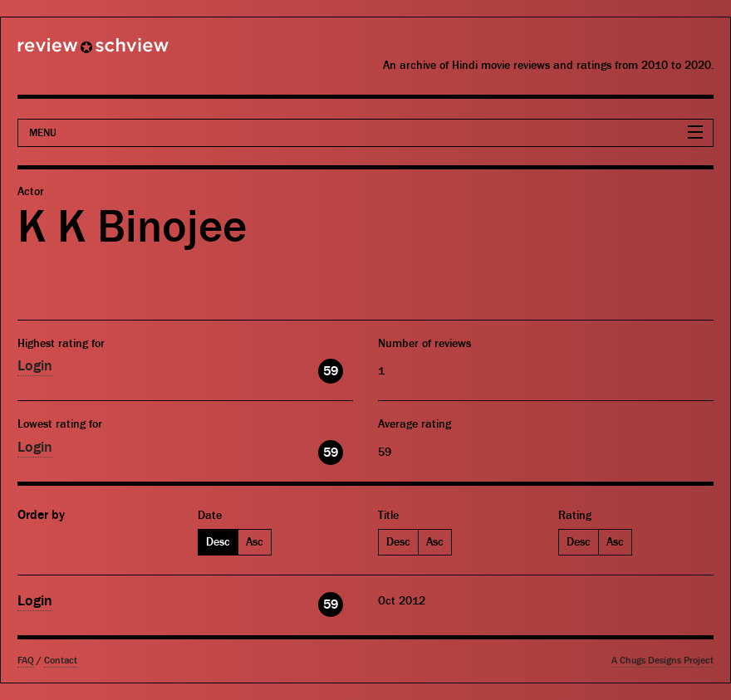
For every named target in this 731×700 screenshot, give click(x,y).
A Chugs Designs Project (662, 661)
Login (35, 366)
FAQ (26, 661)
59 (331, 371)
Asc (255, 542)
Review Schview (65, 52)
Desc (218, 542)
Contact (61, 661)
